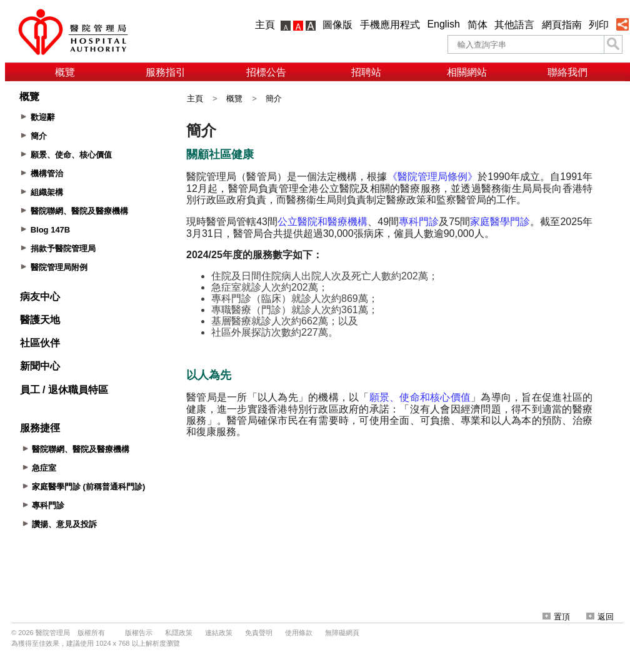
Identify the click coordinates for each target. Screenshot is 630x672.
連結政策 (219, 633)
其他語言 (514, 25)
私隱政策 (179, 633)
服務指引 (166, 72)
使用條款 (299, 633)
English (443, 24)
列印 (599, 25)
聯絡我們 (567, 72)
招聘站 (366, 72)
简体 (477, 25)
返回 (600, 617)
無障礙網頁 (342, 633)
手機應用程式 (390, 25)
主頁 (265, 25)
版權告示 (139, 633)
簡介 (274, 98)
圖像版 (337, 25)
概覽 (65, 72)
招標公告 (266, 72)
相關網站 (467, 72)
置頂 (556, 617)
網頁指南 (562, 25)
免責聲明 (259, 633)
